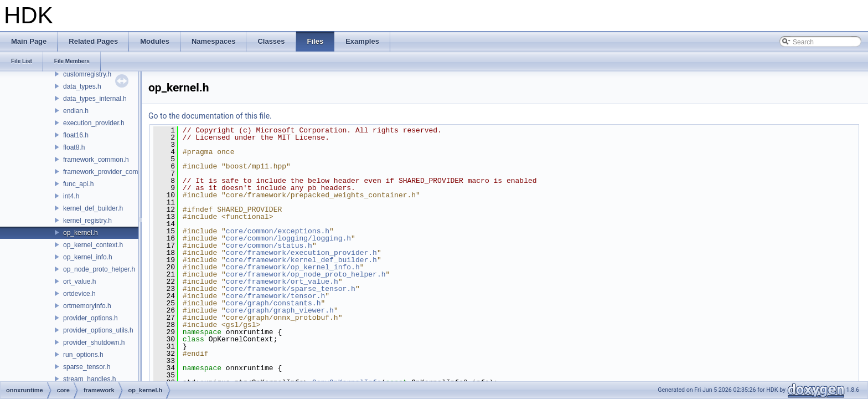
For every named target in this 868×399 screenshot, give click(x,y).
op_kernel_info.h (88, 257)
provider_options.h (91, 318)
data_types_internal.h (95, 99)
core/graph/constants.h (273, 303)
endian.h (76, 111)
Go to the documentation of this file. (210, 116)
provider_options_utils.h (98, 330)
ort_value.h (79, 282)
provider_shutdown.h (94, 342)
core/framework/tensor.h (275, 296)
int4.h (71, 196)
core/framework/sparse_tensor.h (291, 289)
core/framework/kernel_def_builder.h (301, 260)
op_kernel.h (81, 233)
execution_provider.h (94, 123)
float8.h (74, 147)
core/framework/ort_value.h (282, 282)
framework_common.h (96, 160)
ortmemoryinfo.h (87, 306)
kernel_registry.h (87, 221)
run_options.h (83, 355)
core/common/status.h (269, 245)
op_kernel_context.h (93, 245)
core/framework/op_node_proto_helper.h (306, 274)
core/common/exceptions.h (278, 231)
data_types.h (82, 86)
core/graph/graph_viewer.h (280, 310)
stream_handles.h (89, 379)
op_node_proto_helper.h (99, 269)
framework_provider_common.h (110, 172)
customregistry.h (87, 74)
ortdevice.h (79, 294)
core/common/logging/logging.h (288, 238)
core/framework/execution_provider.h (301, 253)
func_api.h (78, 184)
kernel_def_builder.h (93, 208)
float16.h (76, 135)
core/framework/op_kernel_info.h (293, 267)
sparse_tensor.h (87, 367)
